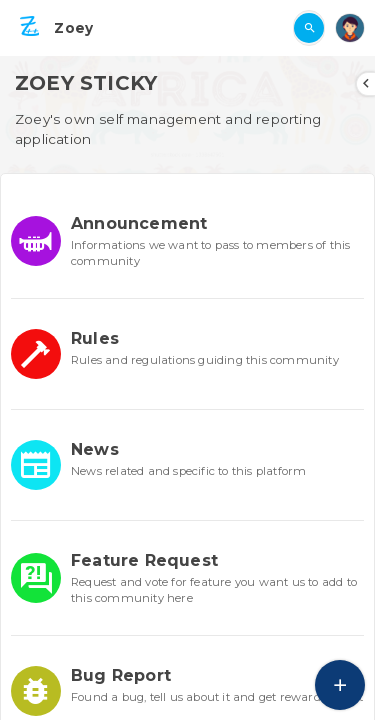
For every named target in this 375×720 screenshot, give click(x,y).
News (95, 449)
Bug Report (121, 675)
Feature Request (144, 560)
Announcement (139, 223)
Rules (95, 338)
